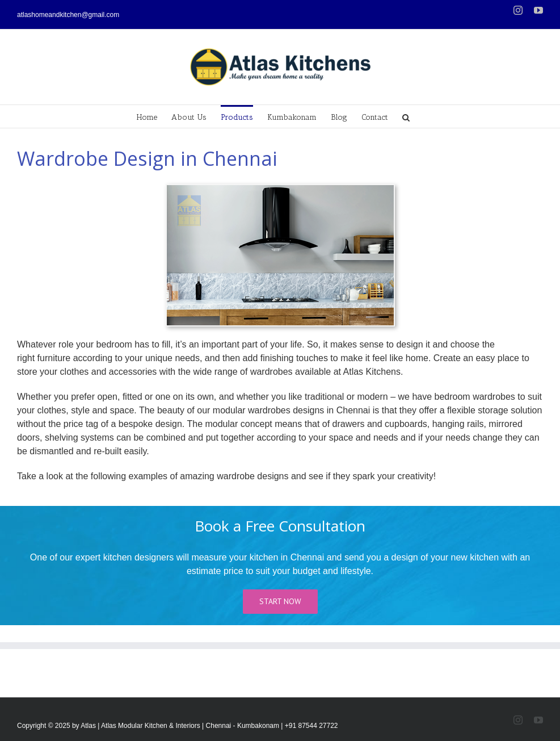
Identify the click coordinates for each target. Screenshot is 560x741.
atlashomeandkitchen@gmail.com (68, 15)
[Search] (406, 116)
